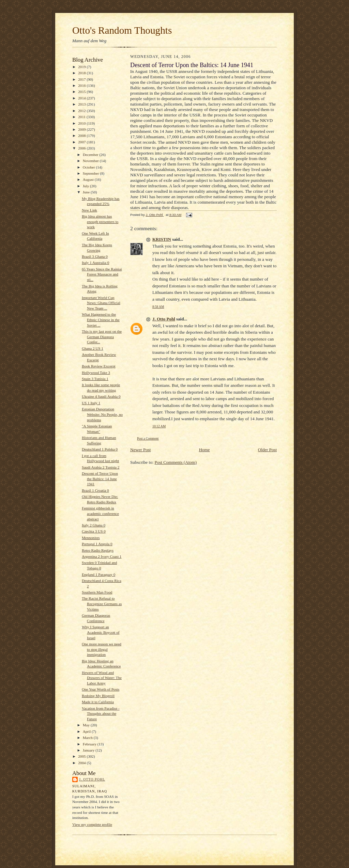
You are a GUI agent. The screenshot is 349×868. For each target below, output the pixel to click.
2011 (82, 117)
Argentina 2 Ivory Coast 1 (102, 556)
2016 (82, 85)
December (91, 155)
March (88, 738)
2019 (82, 67)
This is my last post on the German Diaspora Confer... (102, 337)
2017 (82, 79)
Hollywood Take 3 (96, 373)
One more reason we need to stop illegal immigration (102, 649)
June (87, 192)
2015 (82, 92)
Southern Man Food (97, 592)
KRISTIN (162, 239)
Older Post (267, 450)
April (87, 731)
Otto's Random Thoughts (122, 30)
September (92, 173)
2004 (82, 763)
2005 (82, 756)
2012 (82, 111)
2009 (82, 129)
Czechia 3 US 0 (94, 531)
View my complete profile (92, 824)
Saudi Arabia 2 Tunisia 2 (101, 467)
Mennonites (91, 538)
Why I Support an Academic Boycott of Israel (101, 632)
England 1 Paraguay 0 (98, 574)
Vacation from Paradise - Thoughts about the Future (101, 714)
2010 (82, 123)
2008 (82, 136)
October (89, 167)
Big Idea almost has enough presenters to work (100, 222)
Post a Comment (148, 438)
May (87, 725)
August (89, 179)
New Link (89, 210)
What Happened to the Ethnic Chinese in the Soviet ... (101, 320)
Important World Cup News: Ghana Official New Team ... (101, 303)
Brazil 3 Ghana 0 (95, 256)
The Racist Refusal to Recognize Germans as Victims (102, 604)
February (90, 744)
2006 (82, 148)
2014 (82, 98)
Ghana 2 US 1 (93, 348)
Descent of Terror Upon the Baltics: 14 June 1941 (100, 479)
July (86, 186)
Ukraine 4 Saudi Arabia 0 (101, 396)
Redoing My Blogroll (98, 696)
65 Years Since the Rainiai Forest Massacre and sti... (102, 274)
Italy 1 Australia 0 (95, 263)
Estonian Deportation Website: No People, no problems (102, 414)
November (91, 161)
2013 (82, 104)
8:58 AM (158, 307)
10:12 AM (159, 426)
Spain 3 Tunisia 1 (95, 379)
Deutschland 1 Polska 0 (100, 449)
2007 (82, 142)
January (89, 750)
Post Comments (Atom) (176, 462)
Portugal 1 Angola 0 (97, 544)
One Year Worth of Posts (101, 689)
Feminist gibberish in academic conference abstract (100, 513)
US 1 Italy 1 (91, 403)
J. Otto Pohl (92, 779)
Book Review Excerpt (99, 366)
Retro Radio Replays (98, 550)
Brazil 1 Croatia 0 (95, 490)
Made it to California (98, 702)
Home (204, 450)
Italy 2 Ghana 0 (94, 525)
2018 (82, 73)
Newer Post (140, 450)
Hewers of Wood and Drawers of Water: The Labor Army (102, 678)
